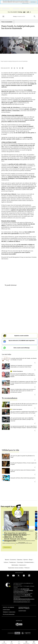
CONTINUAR (33, 2)
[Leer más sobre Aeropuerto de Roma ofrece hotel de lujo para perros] (24, 478)
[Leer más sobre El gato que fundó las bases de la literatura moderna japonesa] (24, 471)
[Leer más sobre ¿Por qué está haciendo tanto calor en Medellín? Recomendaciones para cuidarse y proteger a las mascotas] (24, 420)
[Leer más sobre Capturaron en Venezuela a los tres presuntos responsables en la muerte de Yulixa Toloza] (24, 366)
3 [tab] (19, 545)
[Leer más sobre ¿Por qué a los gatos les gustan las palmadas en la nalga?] (24, 456)
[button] (35, 363)
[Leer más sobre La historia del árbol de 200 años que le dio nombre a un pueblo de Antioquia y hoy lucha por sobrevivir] (24, 404)
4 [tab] (21, 545)
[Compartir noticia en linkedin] (23, 68)
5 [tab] (22, 545)
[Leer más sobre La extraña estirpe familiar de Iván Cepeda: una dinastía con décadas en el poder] (24, 359)
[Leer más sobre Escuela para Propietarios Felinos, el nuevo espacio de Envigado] (24, 464)
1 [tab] (16, 545)
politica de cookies (25, 3)
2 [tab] (17, 545)
